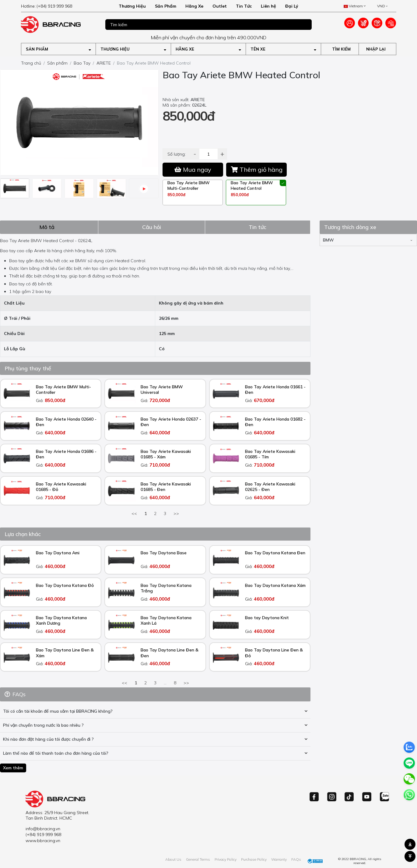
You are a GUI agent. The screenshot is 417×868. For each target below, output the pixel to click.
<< (134, 513)
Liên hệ (268, 6)
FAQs (296, 859)
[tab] (49, 227)
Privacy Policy (226, 859)
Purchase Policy (254, 859)
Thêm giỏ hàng (257, 169)
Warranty (279, 859)
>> (176, 513)
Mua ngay (193, 169)
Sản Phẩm (166, 6)
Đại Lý (292, 6)
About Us (173, 859)
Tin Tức (244, 6)
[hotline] (59, 6)
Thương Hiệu (132, 6)
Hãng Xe (194, 6)
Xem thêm (13, 768)
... (165, 683)
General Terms (198, 859)
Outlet (220, 6)
